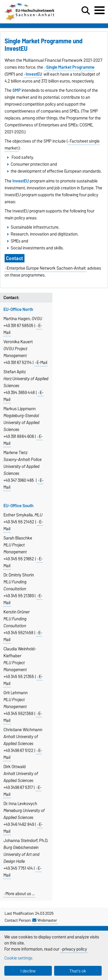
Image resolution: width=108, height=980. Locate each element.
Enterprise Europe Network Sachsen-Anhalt (46, 268)
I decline (28, 971)
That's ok (78, 971)
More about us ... (20, 894)
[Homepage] (30, 20)
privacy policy (75, 949)
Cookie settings (18, 958)
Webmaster (45, 920)
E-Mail (42, 363)
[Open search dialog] (86, 11)
